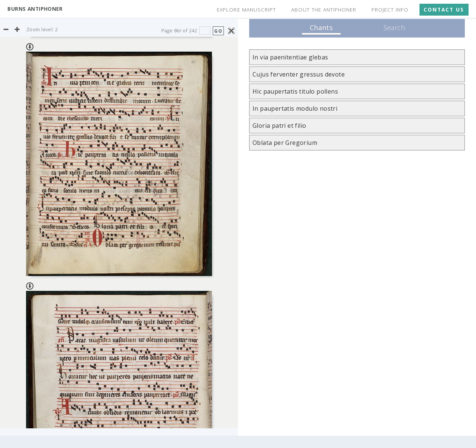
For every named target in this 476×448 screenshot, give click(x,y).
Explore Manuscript (246, 9)
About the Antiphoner (324, 9)
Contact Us (444, 9)
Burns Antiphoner (35, 9)
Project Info (390, 9)
